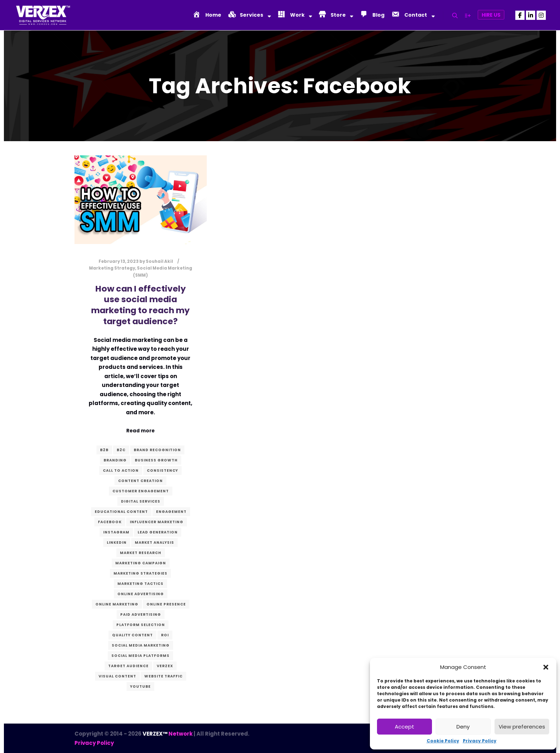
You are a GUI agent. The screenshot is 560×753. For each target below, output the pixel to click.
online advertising (141, 594)
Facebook (110, 522)
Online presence (166, 604)
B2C (121, 450)
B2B (104, 450)
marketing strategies (140, 573)
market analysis (154, 542)
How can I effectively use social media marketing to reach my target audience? (140, 305)
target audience (128, 666)
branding (115, 460)
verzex (165, 666)
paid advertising (141, 614)
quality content (132, 635)
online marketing (117, 604)
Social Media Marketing (141, 645)
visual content (117, 676)
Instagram (116, 532)
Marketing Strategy (112, 268)
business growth (156, 460)
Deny (463, 727)
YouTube (140, 686)
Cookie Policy (443, 741)
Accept (404, 727)
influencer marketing (157, 522)
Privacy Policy (480, 741)
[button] (546, 667)
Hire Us (491, 15)
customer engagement (141, 491)
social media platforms (140, 656)
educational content (121, 512)
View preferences (522, 727)
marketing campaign (141, 563)
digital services (141, 501)
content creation (140, 481)
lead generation (158, 532)
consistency (162, 470)
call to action (121, 470)
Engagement (171, 512)
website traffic (163, 676)
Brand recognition (157, 450)
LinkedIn (117, 542)
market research (141, 553)
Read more (140, 431)
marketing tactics (140, 584)
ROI (165, 635)
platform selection (141, 625)
